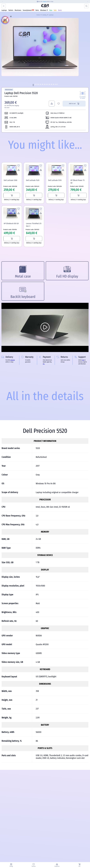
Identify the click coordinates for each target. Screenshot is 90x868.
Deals (60, 10)
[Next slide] (88, 2)
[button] (33, 85)
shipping (45, 2)
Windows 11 (44, 10)
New (51, 10)
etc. (44, 364)
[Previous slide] (2, 2)
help (83, 360)
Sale (55, 10)
